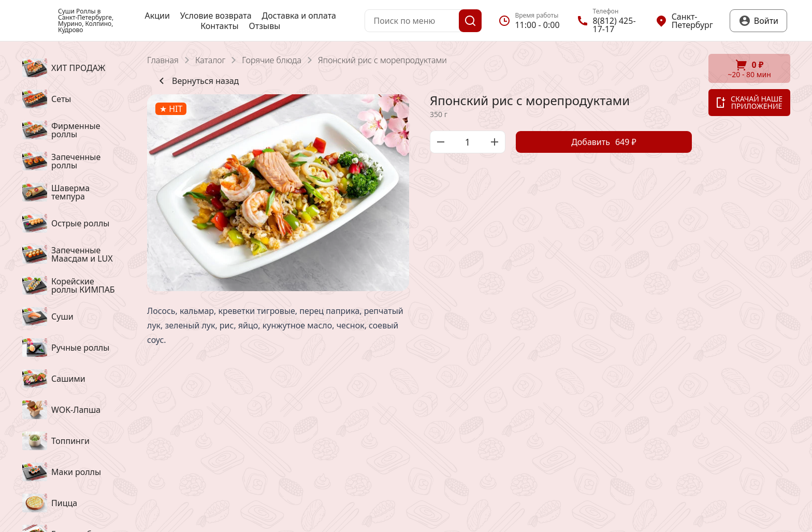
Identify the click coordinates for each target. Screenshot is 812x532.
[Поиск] (470, 21)
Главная (163, 60)
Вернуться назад (197, 81)
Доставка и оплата (299, 16)
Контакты (219, 26)
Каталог (210, 60)
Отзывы (265, 26)
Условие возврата (216, 16)
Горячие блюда (272, 60)
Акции (157, 16)
